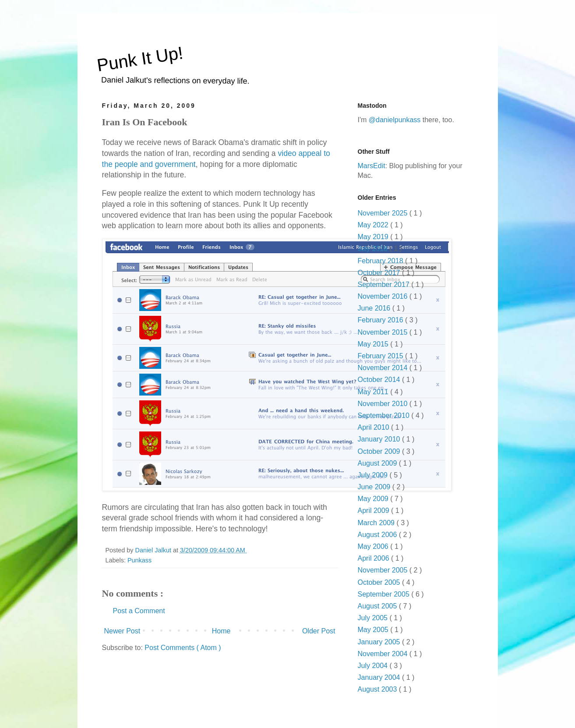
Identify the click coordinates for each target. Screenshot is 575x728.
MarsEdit (372, 166)
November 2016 (384, 296)
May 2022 (374, 225)
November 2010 (384, 404)
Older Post (319, 631)
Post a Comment (139, 611)
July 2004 (374, 666)
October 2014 (380, 380)
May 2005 (374, 630)
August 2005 (378, 606)
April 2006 (375, 558)
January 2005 (380, 642)
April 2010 (375, 427)
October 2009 (380, 451)
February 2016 (382, 320)
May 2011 (374, 392)
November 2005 (384, 570)
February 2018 (382, 261)
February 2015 (382, 356)
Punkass (139, 560)
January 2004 (380, 677)
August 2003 (378, 689)
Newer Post (122, 631)
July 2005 (374, 618)
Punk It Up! (140, 59)
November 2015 (384, 332)
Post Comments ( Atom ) (183, 648)
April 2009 (375, 511)
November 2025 (384, 213)
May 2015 (374, 344)
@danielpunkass (395, 120)
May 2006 (374, 546)
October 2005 (380, 582)
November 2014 (384, 368)
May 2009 (374, 499)
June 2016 (375, 308)
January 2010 (380, 439)
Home (221, 631)
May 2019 (374, 237)
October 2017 (380, 273)
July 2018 (374, 249)
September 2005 (385, 594)
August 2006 (378, 535)
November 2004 (384, 654)
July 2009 (374, 475)
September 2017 (385, 284)
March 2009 (377, 523)
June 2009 (375, 487)
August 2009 (378, 463)
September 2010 (385, 415)
